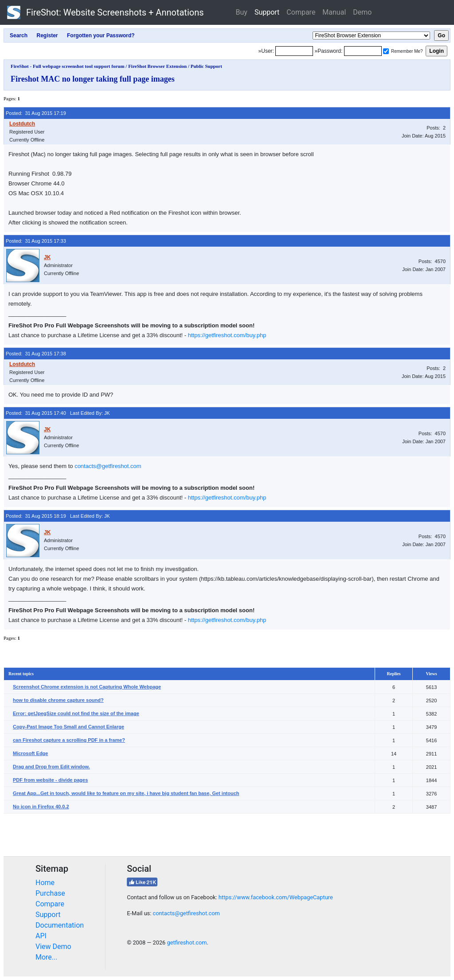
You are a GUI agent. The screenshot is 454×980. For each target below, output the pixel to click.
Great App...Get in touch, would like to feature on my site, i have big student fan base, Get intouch (126, 793)
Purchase (50, 893)
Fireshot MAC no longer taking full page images (93, 79)
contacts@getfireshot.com (108, 466)
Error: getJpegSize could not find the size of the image (76, 713)
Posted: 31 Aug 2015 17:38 (36, 354)
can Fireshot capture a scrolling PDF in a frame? (69, 740)
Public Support (206, 66)
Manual (334, 12)
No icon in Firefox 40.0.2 (41, 807)
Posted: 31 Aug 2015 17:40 (36, 413)
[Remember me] (386, 51)
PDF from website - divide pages (50, 780)
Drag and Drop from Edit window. (51, 767)
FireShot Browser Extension (157, 66)
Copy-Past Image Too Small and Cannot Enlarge (68, 727)
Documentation (60, 925)
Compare (301, 12)
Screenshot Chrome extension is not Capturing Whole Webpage (87, 687)
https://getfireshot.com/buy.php (227, 335)
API (41, 936)
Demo (362, 12)
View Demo (53, 947)
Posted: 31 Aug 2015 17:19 (36, 113)
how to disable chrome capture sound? (58, 700)
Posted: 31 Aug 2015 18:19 (36, 516)
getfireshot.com (187, 943)
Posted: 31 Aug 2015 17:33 (36, 241)
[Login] (294, 51)
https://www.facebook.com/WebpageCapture (276, 897)
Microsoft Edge (30, 753)
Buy (242, 12)
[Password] (363, 51)
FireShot (106, 12)
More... (47, 957)
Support (267, 12)
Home (45, 883)
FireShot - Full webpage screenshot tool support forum (68, 66)
